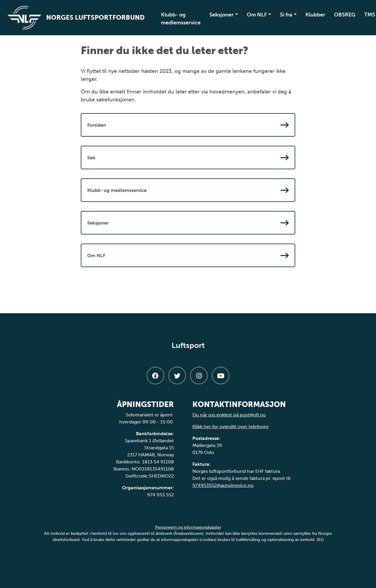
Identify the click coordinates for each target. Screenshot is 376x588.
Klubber (315, 15)
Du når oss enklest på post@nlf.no (229, 415)
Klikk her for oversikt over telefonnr (231, 427)
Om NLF (257, 15)
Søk (188, 158)
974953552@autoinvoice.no (223, 485)
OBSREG (345, 15)
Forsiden (188, 125)
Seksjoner (221, 15)
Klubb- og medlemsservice (181, 19)
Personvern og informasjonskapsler (188, 527)
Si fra (286, 15)
